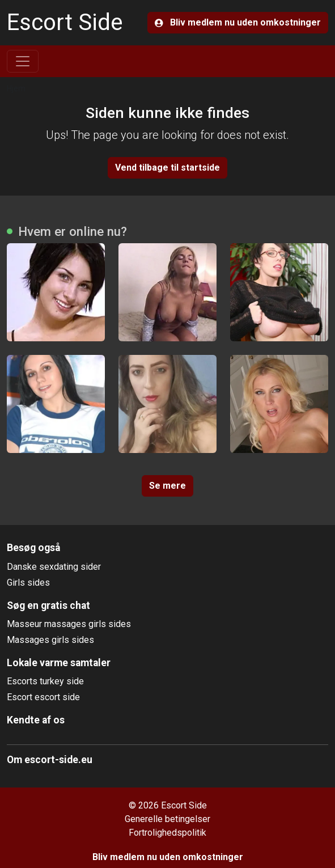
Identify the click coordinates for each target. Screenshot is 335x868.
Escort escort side (43, 697)
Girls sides (28, 583)
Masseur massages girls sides (69, 624)
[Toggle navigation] (23, 61)
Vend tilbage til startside (167, 168)
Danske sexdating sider (54, 567)
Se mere (167, 486)
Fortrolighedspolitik (167, 833)
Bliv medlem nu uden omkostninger (238, 22)
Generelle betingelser (167, 819)
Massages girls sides (50, 640)
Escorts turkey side (45, 681)
